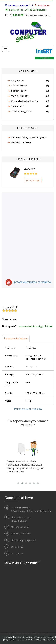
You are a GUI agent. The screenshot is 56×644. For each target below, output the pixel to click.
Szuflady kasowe (19, 91)
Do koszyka (33, 180)
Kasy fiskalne (18, 80)
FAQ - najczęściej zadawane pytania (29, 137)
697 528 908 (17, 553)
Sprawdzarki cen (19, 106)
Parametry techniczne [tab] (16, 338)
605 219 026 (17, 547)
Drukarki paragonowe (22, 111)
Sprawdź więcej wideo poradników (32, 282)
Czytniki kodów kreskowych (25, 101)
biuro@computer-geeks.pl (20, 5)
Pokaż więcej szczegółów (28, 409)
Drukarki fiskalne (19, 86)
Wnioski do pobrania (21, 142)
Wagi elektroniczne (20, 96)
